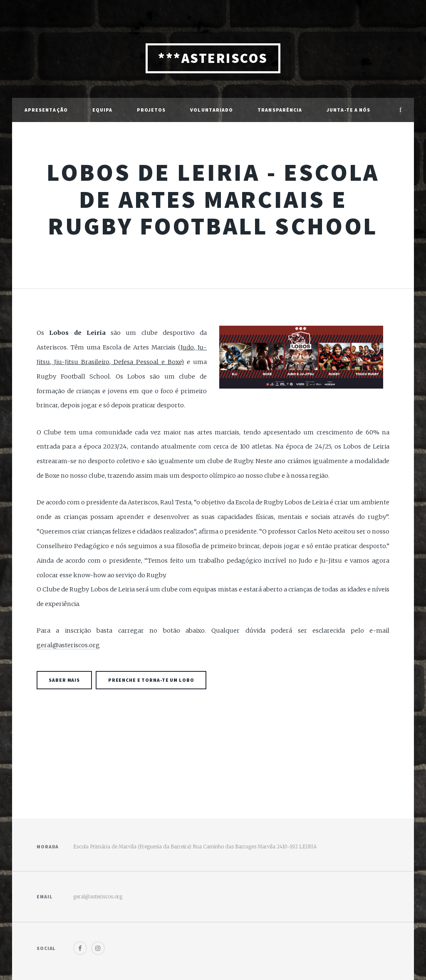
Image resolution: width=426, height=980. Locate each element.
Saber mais (64, 680)
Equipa (103, 110)
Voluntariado (212, 110)
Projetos (151, 110)
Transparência (280, 110)
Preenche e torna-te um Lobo (151, 680)
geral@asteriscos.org (68, 645)
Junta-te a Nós (348, 110)
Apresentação (46, 110)
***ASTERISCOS (213, 58)
